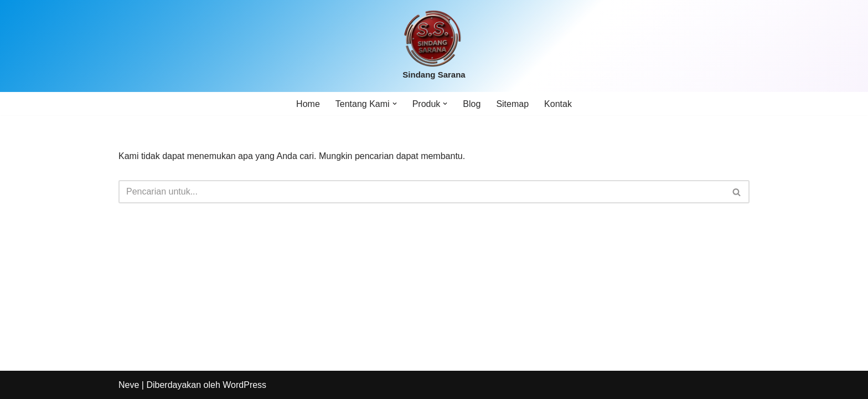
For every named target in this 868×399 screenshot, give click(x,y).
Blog (472, 104)
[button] (395, 104)
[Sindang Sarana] (434, 46)
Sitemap (512, 104)
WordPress (244, 385)
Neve (129, 385)
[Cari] (422, 192)
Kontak (558, 104)
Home (308, 104)
